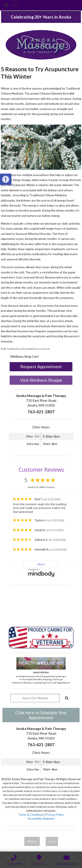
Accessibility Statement (41, 819)
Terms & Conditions (31, 815)
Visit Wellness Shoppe (41, 380)
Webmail (32, 841)
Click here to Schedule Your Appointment (41, 715)
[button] (6, 179)
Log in (52, 841)
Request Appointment (41, 367)
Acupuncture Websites (20, 826)
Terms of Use (48, 829)
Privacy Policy (55, 815)
